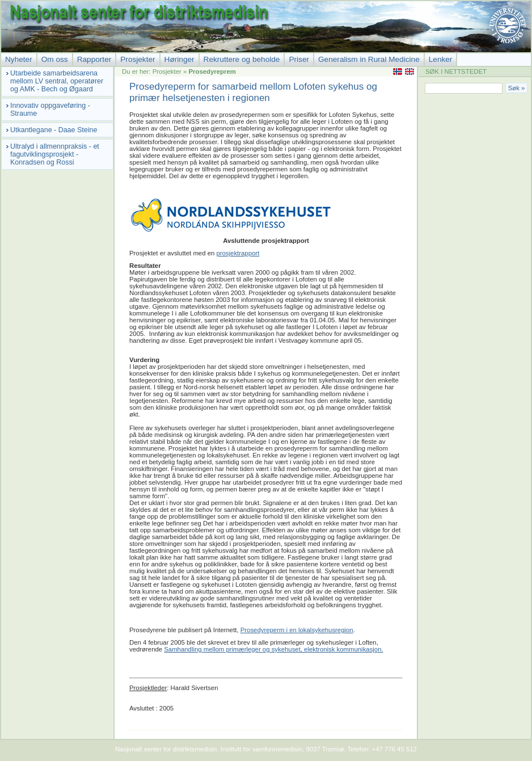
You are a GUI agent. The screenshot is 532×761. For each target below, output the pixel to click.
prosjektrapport (238, 253)
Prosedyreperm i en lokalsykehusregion (297, 630)
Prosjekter (167, 72)
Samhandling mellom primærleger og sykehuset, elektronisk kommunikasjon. (273, 649)
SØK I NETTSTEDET (456, 72)
